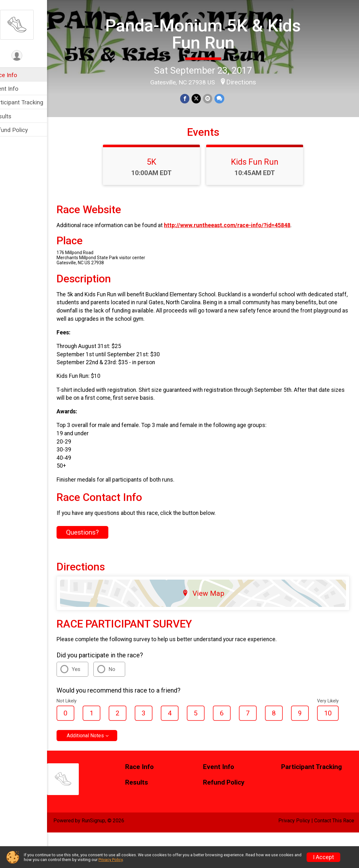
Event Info (18, 89)
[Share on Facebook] (192, 98)
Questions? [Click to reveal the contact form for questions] (96, 552)
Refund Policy (23, 130)
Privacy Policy (294, 840)
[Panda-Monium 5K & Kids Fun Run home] (30, 24)
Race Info (18, 75)
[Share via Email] (214, 98)
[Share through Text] (225, 98)
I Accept (323, 857)
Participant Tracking (31, 102)
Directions (248, 81)
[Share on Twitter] (203, 98)
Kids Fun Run (261, 181)
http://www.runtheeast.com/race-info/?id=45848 (240, 245)
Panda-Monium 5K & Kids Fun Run (210, 33)
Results (15, 116)
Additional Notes (99, 755)
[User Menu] (30, 56)
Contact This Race (334, 840)
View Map (210, 612)
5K (158, 181)
